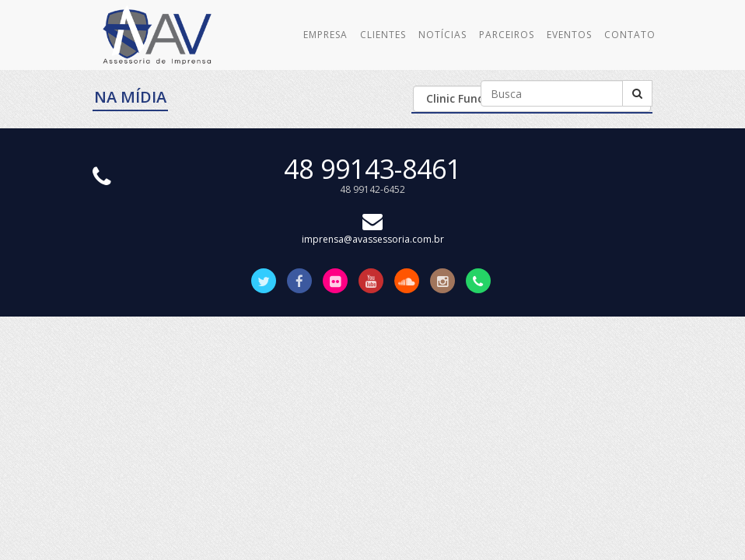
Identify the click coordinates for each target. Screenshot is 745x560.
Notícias (442, 35)
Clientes (383, 35)
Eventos (569, 35)
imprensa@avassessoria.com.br (373, 232)
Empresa (325, 35)
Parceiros (507, 35)
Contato (630, 35)
